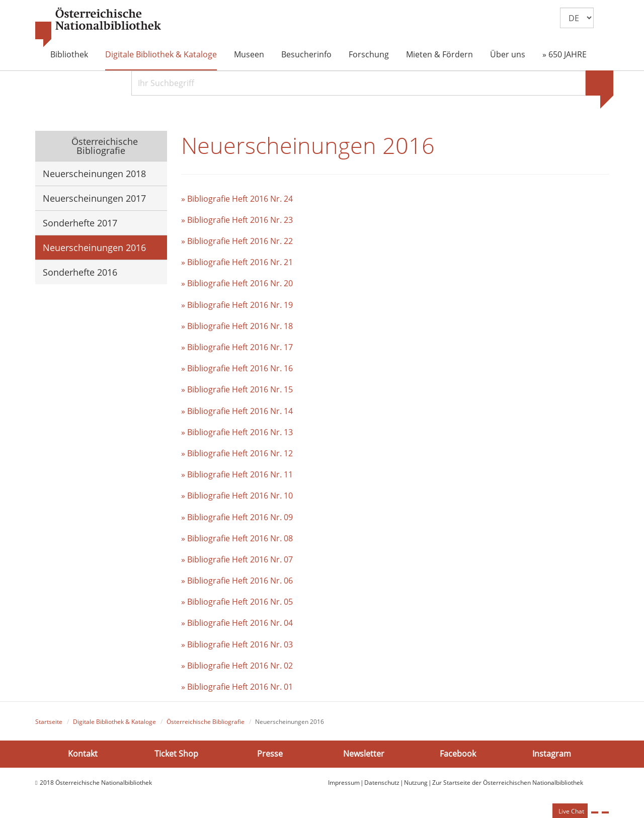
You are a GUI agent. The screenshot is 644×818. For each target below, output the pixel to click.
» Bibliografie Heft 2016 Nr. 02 (237, 666)
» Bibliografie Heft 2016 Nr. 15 (237, 389)
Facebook (458, 754)
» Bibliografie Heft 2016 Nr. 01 (237, 687)
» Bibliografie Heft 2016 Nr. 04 (237, 623)
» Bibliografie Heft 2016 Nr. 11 (237, 474)
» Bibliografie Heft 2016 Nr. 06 (237, 581)
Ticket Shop (176, 754)
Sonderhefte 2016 (80, 272)
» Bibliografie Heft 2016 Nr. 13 (237, 432)
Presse (270, 754)
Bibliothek (69, 54)
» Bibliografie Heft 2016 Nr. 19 (237, 305)
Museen (249, 54)
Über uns (508, 54)
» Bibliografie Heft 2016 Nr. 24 (237, 199)
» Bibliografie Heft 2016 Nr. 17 (237, 347)
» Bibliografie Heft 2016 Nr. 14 (237, 411)
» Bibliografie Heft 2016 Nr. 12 (237, 453)
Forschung (369, 54)
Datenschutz (382, 783)
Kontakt (83, 754)
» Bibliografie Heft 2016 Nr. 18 (237, 326)
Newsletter (364, 754)
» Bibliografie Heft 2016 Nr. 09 (237, 517)
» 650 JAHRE (565, 54)
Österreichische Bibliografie (103, 146)
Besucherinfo (306, 54)
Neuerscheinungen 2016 (94, 248)
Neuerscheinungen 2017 (94, 198)
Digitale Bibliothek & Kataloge (161, 54)
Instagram (552, 754)
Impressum (344, 783)
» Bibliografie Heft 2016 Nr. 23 (237, 220)
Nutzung (416, 783)
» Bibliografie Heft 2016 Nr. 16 (237, 368)
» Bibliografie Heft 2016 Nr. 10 (237, 496)
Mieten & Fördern (439, 54)
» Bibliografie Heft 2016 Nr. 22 (237, 241)
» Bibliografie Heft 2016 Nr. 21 (237, 262)
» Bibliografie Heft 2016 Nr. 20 (237, 283)
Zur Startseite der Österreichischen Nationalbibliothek (508, 783)
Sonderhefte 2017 (80, 223)
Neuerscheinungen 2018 (94, 174)
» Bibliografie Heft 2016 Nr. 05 (237, 602)
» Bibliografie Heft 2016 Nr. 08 (237, 538)
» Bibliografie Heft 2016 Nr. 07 (237, 559)
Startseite (49, 722)
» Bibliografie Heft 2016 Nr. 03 (237, 644)
